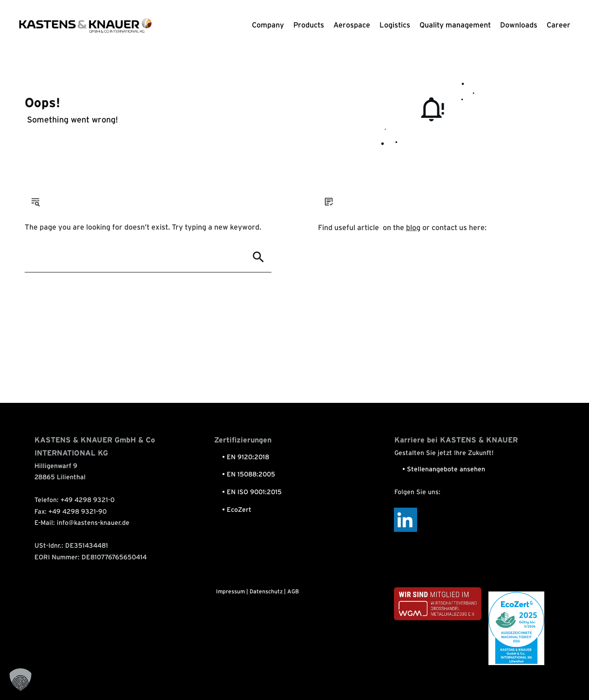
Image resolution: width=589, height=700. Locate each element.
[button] (20, 680)
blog (413, 228)
